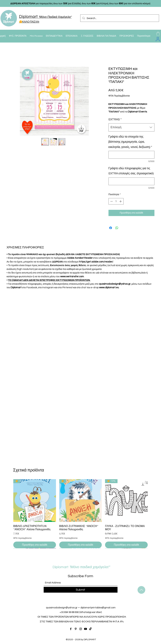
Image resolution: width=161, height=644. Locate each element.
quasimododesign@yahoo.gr (62, 608)
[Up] (141, 590)
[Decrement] (111, 201)
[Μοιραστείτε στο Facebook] (111, 228)
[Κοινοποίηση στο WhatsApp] (117, 228)
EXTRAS (115, 119)
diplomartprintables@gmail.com (98, 608)
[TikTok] (90, 629)
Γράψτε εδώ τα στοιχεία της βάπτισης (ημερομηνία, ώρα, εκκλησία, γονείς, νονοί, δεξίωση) (130, 142)
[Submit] (81, 590)
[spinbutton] (116, 201)
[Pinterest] (76, 629)
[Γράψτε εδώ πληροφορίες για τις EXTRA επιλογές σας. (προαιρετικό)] (131, 181)
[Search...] (119, 18)
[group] (80, 514)
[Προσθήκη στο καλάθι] (35, 545)
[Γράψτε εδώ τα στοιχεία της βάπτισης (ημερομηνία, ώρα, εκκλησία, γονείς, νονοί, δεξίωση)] (131, 155)
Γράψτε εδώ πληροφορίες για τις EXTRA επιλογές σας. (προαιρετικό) (131, 171)
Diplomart (73, 567)
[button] (158, 34)
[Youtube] (86, 629)
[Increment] (121, 201)
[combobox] (131, 127)
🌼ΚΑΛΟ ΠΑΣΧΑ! (29, 22)
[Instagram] (81, 629)
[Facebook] (71, 629)
